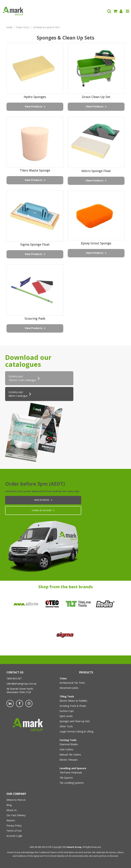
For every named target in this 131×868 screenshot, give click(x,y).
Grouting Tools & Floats (73, 706)
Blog (9, 805)
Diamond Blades (69, 744)
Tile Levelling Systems (72, 783)
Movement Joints (69, 688)
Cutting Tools (68, 740)
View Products (34, 106)
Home (9, 27)
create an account (42, 510)
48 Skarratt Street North (20, 689)
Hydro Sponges (35, 97)
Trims (63, 678)
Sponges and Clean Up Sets (75, 721)
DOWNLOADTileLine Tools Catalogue (22, 378)
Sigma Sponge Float (35, 244)
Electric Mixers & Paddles (73, 701)
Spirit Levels (66, 716)
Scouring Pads (35, 318)
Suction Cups (67, 711)
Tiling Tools (23, 27)
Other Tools (66, 726)
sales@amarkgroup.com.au (21, 684)
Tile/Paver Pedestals (71, 772)
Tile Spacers (66, 778)
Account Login (14, 836)
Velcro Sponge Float (96, 171)
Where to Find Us (16, 800)
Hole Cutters (66, 749)
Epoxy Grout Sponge (96, 243)
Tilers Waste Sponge (35, 170)
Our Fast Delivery (16, 815)
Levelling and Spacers (73, 768)
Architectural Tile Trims (72, 683)
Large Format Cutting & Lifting (76, 731)
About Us (12, 810)
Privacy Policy (14, 826)
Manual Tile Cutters (70, 755)
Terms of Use (14, 831)
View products (42, 500)
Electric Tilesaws (69, 760)
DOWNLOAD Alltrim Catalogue (18, 394)
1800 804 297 (14, 678)
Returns (11, 820)
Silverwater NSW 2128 (19, 692)
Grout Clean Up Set (96, 97)
